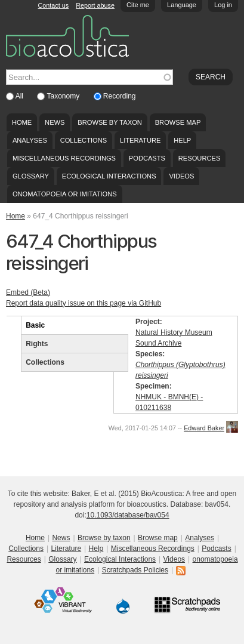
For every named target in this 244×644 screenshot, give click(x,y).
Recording (120, 96)
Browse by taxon (110, 122)
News (55, 122)
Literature (140, 140)
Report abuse (95, 5)
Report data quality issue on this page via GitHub (84, 303)
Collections (84, 140)
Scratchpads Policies (135, 570)
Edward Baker (204, 428)
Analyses (30, 140)
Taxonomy (64, 96)
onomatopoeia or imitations (65, 194)
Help (182, 140)
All (21, 96)
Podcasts (147, 158)
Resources (199, 158)
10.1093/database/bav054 (128, 515)
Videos (181, 176)
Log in (223, 5)
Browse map (178, 122)
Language (182, 5)
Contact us (54, 5)
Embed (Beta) (28, 292)
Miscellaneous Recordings (64, 158)
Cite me (138, 5)
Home (22, 122)
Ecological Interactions (109, 176)
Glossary (31, 176)
